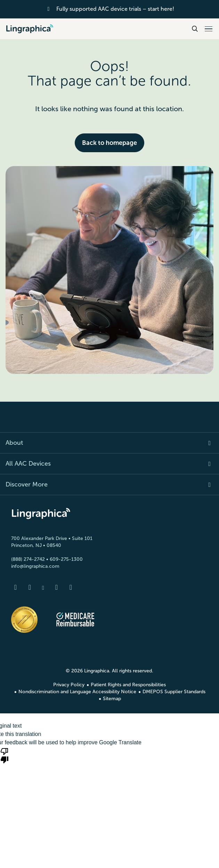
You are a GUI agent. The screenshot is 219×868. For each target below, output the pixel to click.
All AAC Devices (28, 464)
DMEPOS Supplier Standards (174, 692)
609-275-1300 (66, 559)
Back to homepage (109, 143)
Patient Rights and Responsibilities (128, 685)
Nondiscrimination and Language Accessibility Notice (77, 692)
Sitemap (112, 699)
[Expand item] (206, 443)
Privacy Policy (69, 685)
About (14, 443)
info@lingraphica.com (35, 566)
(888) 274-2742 (28, 559)
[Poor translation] (5, 755)
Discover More (27, 484)
